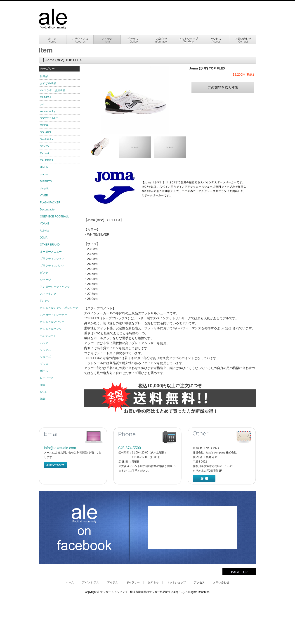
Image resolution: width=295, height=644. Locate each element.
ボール (44, 371)
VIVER (44, 196)
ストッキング (48, 294)
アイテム (113, 582)
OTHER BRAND (50, 245)
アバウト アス (91, 582)
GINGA (44, 125)
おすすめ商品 (48, 83)
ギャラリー (133, 582)
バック (44, 343)
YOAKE (45, 224)
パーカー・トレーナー (54, 315)
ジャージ (45, 280)
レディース (47, 378)
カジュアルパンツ (51, 329)
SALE (44, 392)
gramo (44, 174)
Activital (45, 231)
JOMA (44, 238)
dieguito (45, 188)
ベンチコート (48, 336)
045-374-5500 (130, 448)
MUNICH (45, 97)
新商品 (44, 76)
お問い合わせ (221, 582)
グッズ (44, 364)
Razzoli (44, 153)
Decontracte (47, 210)
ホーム (70, 582)
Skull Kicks (47, 139)
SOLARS (46, 132)
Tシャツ (45, 301)
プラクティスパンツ (52, 266)
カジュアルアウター (52, 322)
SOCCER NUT (49, 118)
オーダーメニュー (51, 252)
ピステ (44, 273)
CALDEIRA (47, 160)
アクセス (199, 582)
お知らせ (153, 582)
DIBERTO (46, 181)
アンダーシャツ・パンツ (55, 287)
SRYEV (45, 146)
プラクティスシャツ (52, 259)
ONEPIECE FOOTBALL (54, 217)
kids (42, 385)
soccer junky (48, 111)
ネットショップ (176, 582)
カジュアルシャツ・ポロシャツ (59, 308)
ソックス (45, 350)
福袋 (43, 399)
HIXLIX (44, 167)
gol (42, 104)
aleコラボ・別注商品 (53, 90)
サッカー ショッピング (114, 592)
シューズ (45, 357)
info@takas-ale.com (60, 448)
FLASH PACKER (50, 203)
